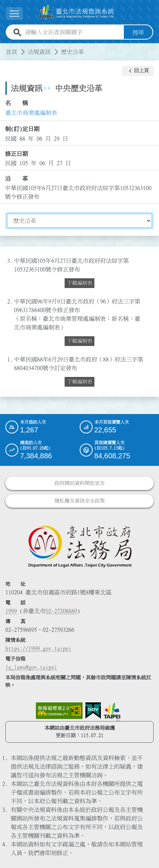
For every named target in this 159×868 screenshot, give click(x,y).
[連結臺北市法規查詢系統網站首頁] (77, 12)
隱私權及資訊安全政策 (80, 501)
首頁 (11, 52)
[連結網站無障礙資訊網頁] (59, 711)
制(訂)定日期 (22, 129)
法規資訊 (39, 52)
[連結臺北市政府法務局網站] (79, 546)
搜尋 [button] (138, 32)
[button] (14, 14)
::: (4, 48)
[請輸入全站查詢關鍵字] (73, 32)
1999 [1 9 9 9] (11, 611)
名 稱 (17, 103)
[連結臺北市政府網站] (112, 712)
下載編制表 (80, 283)
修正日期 (17, 154)
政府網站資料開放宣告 (80, 483)
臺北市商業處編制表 (31, 113)
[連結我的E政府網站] (93, 711)
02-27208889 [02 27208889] (61, 611)
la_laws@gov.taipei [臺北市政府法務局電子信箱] (31, 667)
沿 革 (17, 179)
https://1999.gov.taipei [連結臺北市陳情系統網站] (38, 648)
